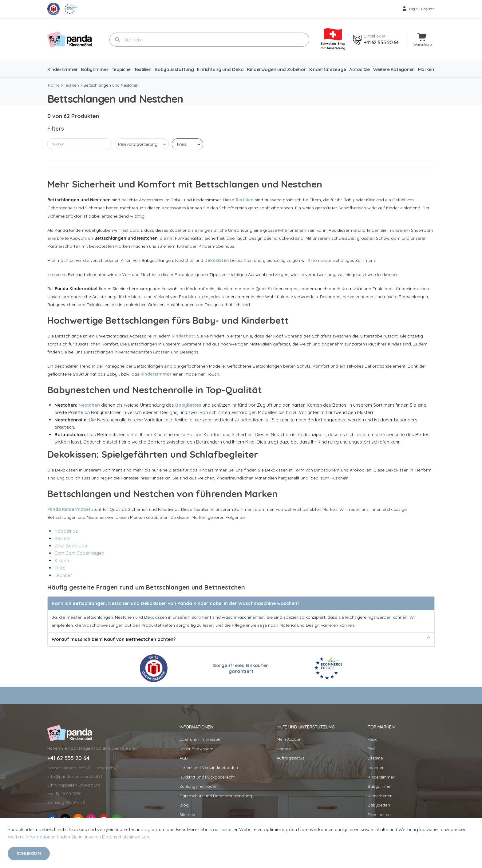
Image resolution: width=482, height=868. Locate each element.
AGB (184, 758)
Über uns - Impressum (201, 739)
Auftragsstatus (290, 758)
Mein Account (290, 739)
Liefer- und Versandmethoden (209, 767)
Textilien (71, 85)
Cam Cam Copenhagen (79, 553)
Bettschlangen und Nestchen (111, 85)
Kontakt (284, 749)
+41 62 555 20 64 (381, 42)
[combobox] (209, 40)
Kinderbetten (380, 796)
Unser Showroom (196, 749)
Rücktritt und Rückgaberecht (207, 777)
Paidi (372, 749)
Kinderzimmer (381, 777)
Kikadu (62, 560)
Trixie (60, 568)
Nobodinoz (66, 531)
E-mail (369, 36)
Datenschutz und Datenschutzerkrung (216, 796)
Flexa (373, 739)
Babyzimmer (380, 786)
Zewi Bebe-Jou (71, 546)
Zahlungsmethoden (198, 786)
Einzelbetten (379, 815)
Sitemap (187, 815)
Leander (63, 575)
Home (54, 85)
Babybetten (379, 805)
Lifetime (375, 758)
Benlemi (63, 538)
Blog (184, 805)
